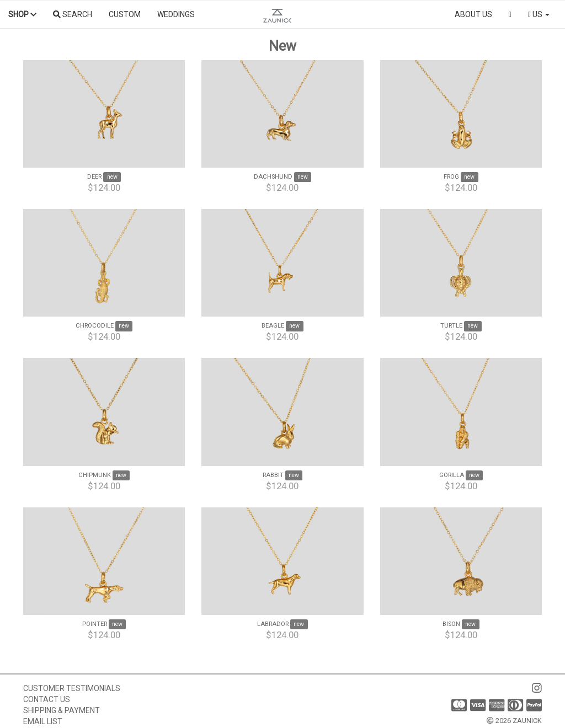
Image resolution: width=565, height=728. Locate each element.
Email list (43, 721)
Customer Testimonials (72, 688)
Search (73, 14)
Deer (94, 177)
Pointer (95, 624)
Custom (125, 14)
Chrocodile (95, 326)
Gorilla (452, 475)
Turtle (451, 326)
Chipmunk (95, 475)
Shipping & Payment (62, 710)
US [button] (539, 14)
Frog (451, 177)
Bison (451, 624)
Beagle (273, 326)
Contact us (47, 699)
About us (473, 14)
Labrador (273, 624)
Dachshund (273, 177)
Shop (22, 14)
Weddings (176, 14)
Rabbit (273, 475)
